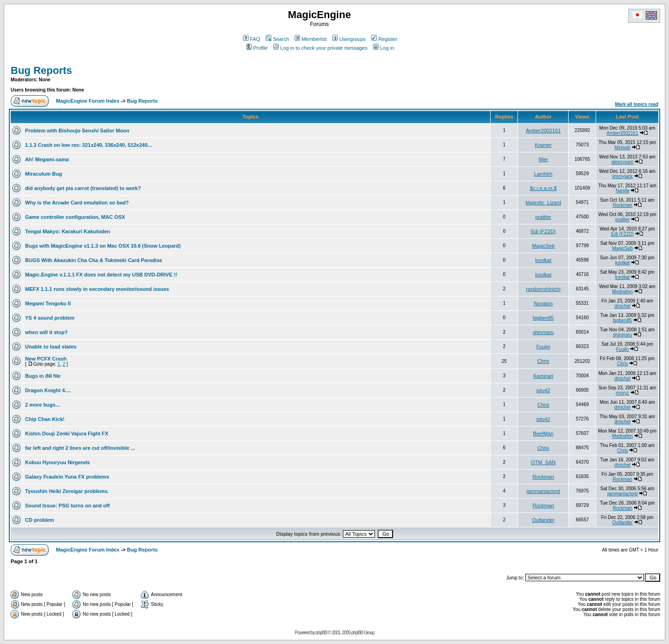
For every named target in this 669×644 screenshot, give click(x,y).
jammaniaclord (544, 491)
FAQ (252, 39)
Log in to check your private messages (320, 48)
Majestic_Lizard (543, 203)
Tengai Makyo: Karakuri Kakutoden (68, 231)
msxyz (623, 393)
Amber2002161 (543, 131)
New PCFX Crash (46, 359)
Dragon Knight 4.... (48, 390)
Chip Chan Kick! (45, 419)
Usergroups (349, 39)
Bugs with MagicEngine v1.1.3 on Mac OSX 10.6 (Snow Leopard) (103, 246)
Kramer (543, 145)
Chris (544, 361)
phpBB (321, 633)
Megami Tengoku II (48, 303)
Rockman (623, 205)
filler (543, 159)
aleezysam (623, 162)
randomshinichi (543, 289)
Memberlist (311, 39)
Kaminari (543, 376)
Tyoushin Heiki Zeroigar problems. (67, 491)
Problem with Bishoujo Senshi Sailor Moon (77, 131)
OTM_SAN (543, 462)
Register (384, 39)
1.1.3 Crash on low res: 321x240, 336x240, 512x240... (89, 145)
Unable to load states (51, 347)
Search (277, 39)
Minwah (623, 148)
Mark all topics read (637, 104)
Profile (257, 48)
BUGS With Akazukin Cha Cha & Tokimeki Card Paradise (94, 260)
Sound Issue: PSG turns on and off (67, 506)
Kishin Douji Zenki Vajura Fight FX (67, 434)
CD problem (39, 520)
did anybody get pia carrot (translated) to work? (83, 188)
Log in (384, 48)
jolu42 (543, 390)
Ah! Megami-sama (47, 159)
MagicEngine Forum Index (88, 101)
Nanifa (622, 191)
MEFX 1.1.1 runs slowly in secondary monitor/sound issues (97, 289)
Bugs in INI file (43, 376)
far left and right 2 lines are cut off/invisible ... (80, 448)
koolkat (543, 260)
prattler (543, 217)
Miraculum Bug (43, 174)
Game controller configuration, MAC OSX (75, 217)
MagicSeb (543, 246)
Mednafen (623, 292)
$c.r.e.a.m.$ (543, 188)
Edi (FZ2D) (543, 231)
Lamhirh (543, 174)
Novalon (543, 303)
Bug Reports (41, 70)
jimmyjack (623, 176)
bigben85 (543, 318)
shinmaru (543, 332)
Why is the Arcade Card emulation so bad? (77, 203)
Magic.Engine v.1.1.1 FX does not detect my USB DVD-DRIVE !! (101, 275)
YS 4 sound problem (50, 318)
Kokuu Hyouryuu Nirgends (57, 462)
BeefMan (543, 434)
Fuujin (543, 347)
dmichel (623, 306)
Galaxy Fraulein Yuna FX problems (67, 477)
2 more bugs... (43, 405)
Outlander (543, 520)
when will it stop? (46, 332)
